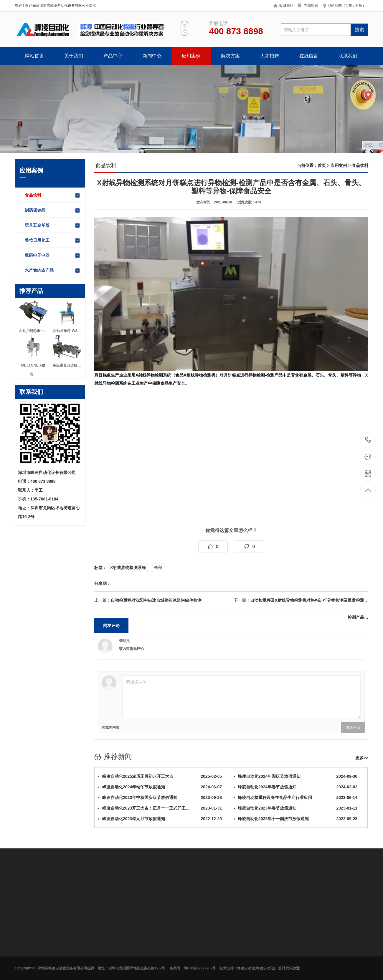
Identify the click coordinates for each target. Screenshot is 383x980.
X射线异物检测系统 (128, 568)
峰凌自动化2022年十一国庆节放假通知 (295, 819)
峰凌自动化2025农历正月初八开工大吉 (160, 776)
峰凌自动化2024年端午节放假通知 (160, 787)
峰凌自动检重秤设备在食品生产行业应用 (295, 797)
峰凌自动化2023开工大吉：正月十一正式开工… (160, 808)
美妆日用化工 (53, 241)
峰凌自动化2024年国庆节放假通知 (295, 776)
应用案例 (191, 56)
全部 (158, 568)
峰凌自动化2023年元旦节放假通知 (160, 819)
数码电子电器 (53, 256)
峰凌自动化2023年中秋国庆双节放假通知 (160, 797)
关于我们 (74, 56)
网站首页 (34, 56)
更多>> (362, 758)
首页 (322, 165)
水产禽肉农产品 (53, 271)
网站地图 (335, 6)
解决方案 (230, 56)
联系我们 (348, 56)
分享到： (103, 583)
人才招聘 (270, 56)
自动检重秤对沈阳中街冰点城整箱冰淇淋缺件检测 (156, 600)
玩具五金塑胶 (53, 225)
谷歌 (359, 6)
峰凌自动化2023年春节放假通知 (295, 808)
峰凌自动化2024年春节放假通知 (295, 787)
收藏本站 (286, 6)
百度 (349, 6)
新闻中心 (152, 56)
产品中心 (113, 56)
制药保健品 (53, 210)
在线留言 (311, 6)
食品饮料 (53, 195)
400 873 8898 (368, 440)
